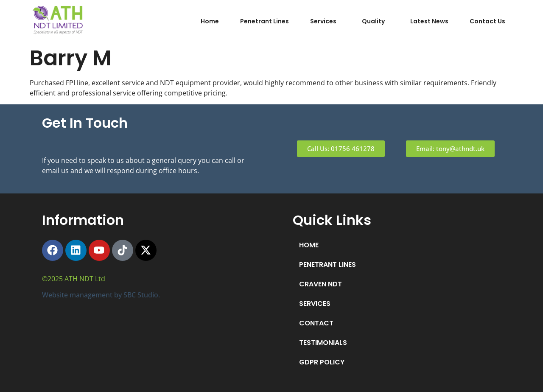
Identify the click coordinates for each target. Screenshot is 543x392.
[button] (325, 21)
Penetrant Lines (265, 21)
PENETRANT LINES (327, 265)
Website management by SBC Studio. (101, 295)
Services (323, 21)
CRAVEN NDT (320, 284)
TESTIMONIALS (323, 343)
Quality (373, 21)
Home (210, 21)
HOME (309, 245)
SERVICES (315, 304)
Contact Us (487, 21)
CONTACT (316, 323)
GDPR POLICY (322, 362)
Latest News (429, 21)
